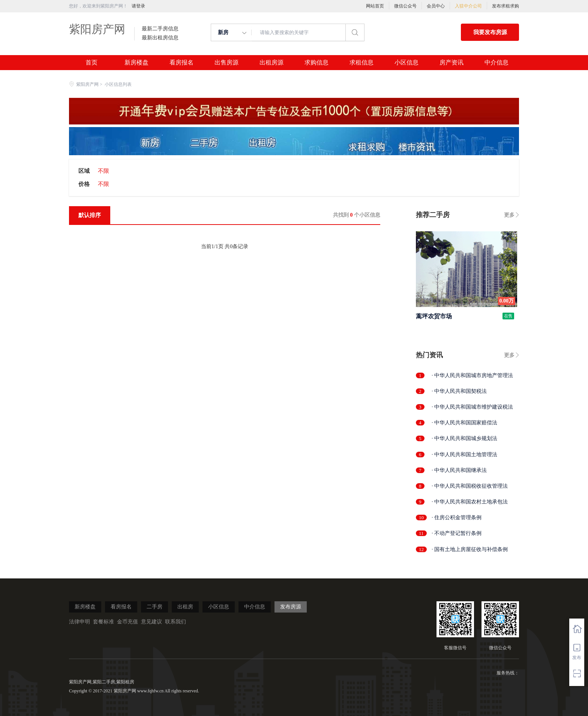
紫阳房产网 (97, 29)
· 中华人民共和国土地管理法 (464, 455)
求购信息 (316, 63)
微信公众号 (405, 6)
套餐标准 (103, 622)
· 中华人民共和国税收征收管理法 (470, 486)
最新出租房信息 (160, 38)
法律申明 (79, 622)
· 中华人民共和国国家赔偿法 (464, 423)
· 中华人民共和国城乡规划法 (464, 438)
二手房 (154, 607)
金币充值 (127, 622)
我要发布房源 (490, 32)
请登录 (138, 6)
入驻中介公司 (468, 6)
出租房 (185, 607)
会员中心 (436, 6)
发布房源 (291, 607)
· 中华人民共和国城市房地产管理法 (472, 375)
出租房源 (271, 63)
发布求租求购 (505, 6)
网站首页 (375, 6)
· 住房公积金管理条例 (457, 518)
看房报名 (181, 63)
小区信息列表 (118, 84)
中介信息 (496, 63)
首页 (91, 63)
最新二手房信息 (160, 29)
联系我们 (175, 622)
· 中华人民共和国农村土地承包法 (470, 502)
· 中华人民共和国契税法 (459, 391)
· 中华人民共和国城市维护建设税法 (472, 407)
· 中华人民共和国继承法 (459, 470)
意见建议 (151, 622)
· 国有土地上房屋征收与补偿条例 (470, 549)
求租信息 (361, 63)
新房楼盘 (136, 63)
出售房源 (226, 63)
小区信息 (406, 63)
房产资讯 (451, 63)
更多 (509, 215)
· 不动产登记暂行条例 (457, 533)
